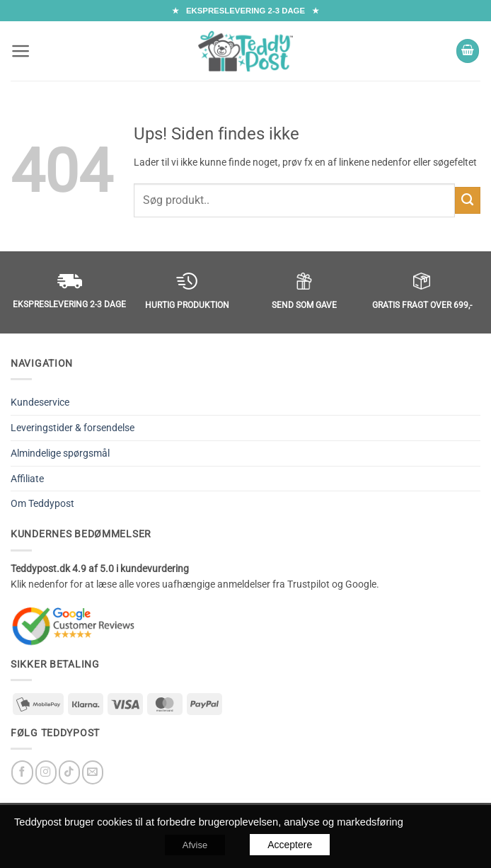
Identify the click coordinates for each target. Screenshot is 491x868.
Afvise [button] (195, 845)
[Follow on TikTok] (69, 772)
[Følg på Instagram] (46, 772)
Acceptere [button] (290, 845)
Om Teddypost (42, 503)
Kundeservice (40, 402)
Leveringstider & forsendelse (73, 428)
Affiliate (27, 479)
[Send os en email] (93, 772)
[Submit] (468, 200)
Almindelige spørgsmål (60, 453)
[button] (21, 51)
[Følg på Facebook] (22, 772)
